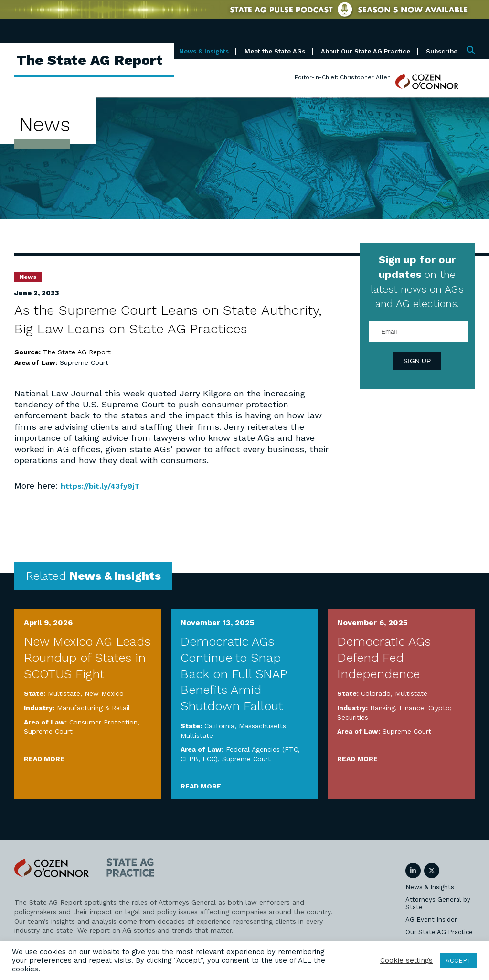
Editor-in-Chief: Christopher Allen (343, 77)
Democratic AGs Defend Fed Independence (384, 658)
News (28, 277)
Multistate (64, 693)
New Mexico (104, 693)
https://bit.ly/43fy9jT (104, 485)
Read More (44, 758)
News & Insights (204, 51)
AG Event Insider (431, 920)
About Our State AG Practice (366, 51)
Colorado (376, 693)
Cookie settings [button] (406, 960)
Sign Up (417, 361)
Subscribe (442, 51)
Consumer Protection (103, 722)
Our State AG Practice (439, 932)
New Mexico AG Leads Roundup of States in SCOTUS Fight (87, 658)
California (219, 726)
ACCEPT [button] (458, 961)
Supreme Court (84, 362)
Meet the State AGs (275, 51)
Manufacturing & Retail (93, 708)
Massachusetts (262, 726)
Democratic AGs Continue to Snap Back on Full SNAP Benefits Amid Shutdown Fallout (234, 674)
